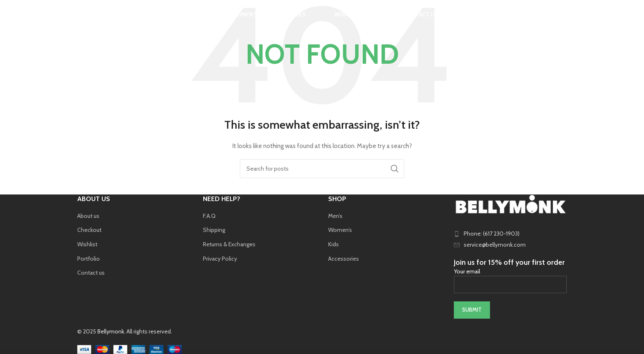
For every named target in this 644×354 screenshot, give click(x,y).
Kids (333, 244)
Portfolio (89, 259)
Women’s (340, 230)
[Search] (81, 19)
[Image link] (511, 204)
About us (88, 216)
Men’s (335, 216)
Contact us (91, 273)
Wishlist (87, 244)
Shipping (214, 230)
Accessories (344, 259)
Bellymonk (111, 331)
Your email (511, 278)
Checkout (89, 230)
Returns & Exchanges (229, 244)
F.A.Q (209, 216)
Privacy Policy (220, 259)
